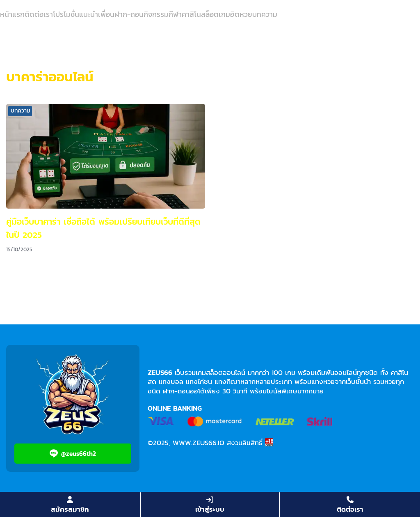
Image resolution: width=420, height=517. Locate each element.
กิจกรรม (156, 14)
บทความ (265, 14)
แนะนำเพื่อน (97, 14)
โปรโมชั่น (66, 14)
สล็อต (210, 14)
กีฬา (175, 14)
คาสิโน (191, 14)
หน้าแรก (12, 14)
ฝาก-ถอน (129, 14)
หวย (246, 14)
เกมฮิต (229, 14)
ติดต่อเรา (39, 14)
